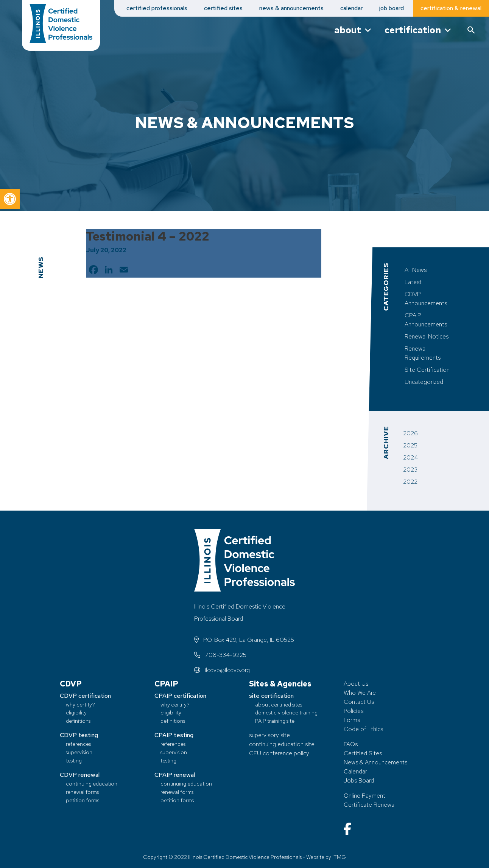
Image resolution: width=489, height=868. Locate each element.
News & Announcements (375, 762)
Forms (352, 720)
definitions (78, 721)
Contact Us (359, 702)
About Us (356, 684)
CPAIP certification (180, 696)
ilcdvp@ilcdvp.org (222, 670)
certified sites (223, 8)
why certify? (80, 704)
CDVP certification (85, 696)
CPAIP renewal (175, 775)
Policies (354, 711)
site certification (271, 696)
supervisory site (269, 735)
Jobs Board (359, 780)
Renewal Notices (427, 336)
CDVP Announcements (426, 299)
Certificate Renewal (370, 805)
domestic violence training (286, 712)
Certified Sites (363, 753)
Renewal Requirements (423, 353)
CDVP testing (79, 735)
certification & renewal (451, 8)
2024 (410, 457)
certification (418, 30)
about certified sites (279, 704)
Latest (413, 282)
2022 (410, 482)
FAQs (351, 744)
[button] (10, 199)
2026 (410, 433)
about (353, 30)
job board (392, 8)
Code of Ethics (363, 729)
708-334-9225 (220, 655)
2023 (410, 470)
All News (416, 270)
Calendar (355, 771)
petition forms (83, 800)
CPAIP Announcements (426, 320)
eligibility (76, 712)
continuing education (92, 783)
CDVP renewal (80, 775)
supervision (79, 752)
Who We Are (360, 693)
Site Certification (427, 370)
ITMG (339, 857)
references (78, 744)
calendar (351, 8)
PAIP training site (275, 721)
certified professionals (157, 8)
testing (74, 760)
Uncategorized (424, 382)
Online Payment (364, 796)
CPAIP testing (174, 735)
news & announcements (291, 8)
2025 (410, 445)
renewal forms (82, 792)
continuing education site (282, 744)
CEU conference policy (279, 753)
